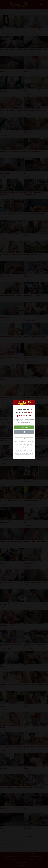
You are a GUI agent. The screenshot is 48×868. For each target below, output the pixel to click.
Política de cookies (20, 452)
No (24, 432)
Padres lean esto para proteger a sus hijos (24, 438)
